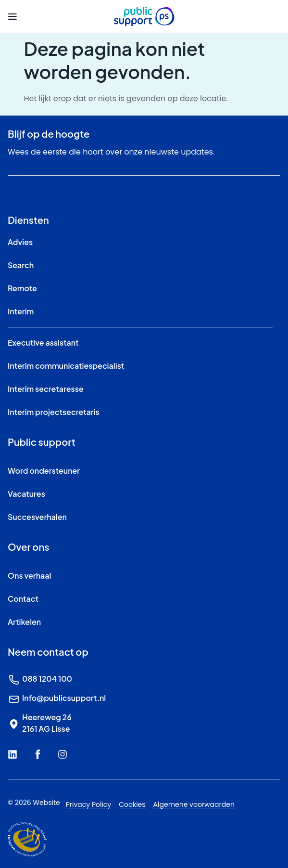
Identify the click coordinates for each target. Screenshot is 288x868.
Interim (21, 311)
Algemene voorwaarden (194, 804)
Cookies (132, 804)
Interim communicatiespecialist (66, 366)
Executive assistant (43, 343)
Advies (20, 242)
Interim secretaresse (46, 389)
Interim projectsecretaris (54, 412)
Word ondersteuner (44, 471)
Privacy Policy (89, 804)
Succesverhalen (37, 517)
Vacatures (26, 494)
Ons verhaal (29, 576)
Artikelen (24, 622)
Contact (23, 599)
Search (21, 265)
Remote (22, 288)
